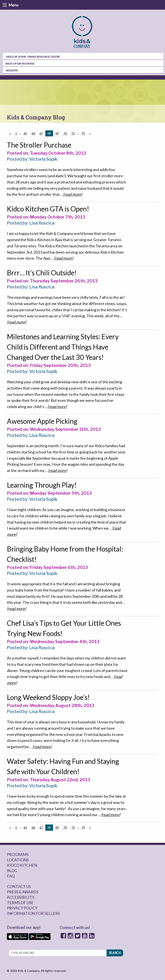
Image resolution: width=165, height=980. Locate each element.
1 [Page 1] (16, 133)
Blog (12, 871)
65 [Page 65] (25, 133)
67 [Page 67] (41, 133)
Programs (18, 854)
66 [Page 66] (33, 133)
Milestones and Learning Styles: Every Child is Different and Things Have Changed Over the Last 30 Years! (63, 347)
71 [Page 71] (73, 133)
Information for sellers (33, 913)
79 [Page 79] (83, 133)
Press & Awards (23, 892)
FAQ (11, 876)
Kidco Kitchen (22, 865)
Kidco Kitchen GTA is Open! (48, 209)
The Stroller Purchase (39, 145)
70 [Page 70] (65, 133)
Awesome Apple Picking (42, 421)
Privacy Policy (22, 908)
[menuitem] (82, 32)
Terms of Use (20, 903)
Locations (18, 860)
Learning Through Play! (42, 485)
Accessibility (21, 897)
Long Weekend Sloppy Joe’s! (48, 697)
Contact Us (19, 886)
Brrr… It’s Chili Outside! (42, 273)
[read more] (73, 194)
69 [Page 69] (57, 133)
